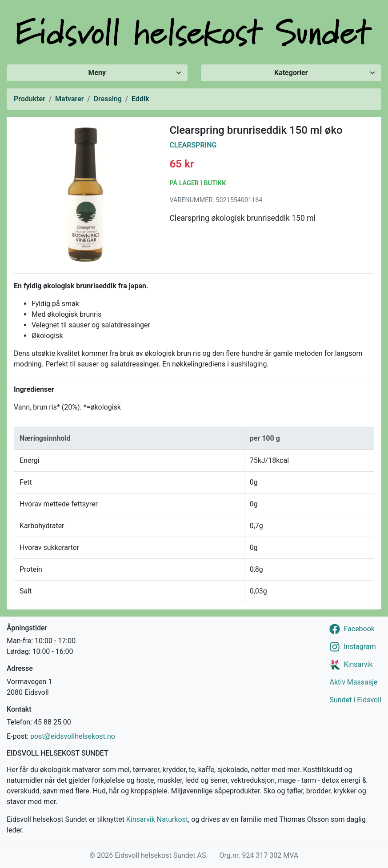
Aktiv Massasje (353, 682)
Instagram (360, 647)
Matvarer (69, 99)
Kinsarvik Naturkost (157, 819)
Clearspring (193, 145)
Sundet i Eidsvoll (355, 700)
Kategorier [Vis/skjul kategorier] (291, 73)
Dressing (108, 99)
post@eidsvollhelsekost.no (73, 736)
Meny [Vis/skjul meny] (97, 73)
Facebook (359, 629)
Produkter (30, 99)
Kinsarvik (358, 664)
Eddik (140, 99)
